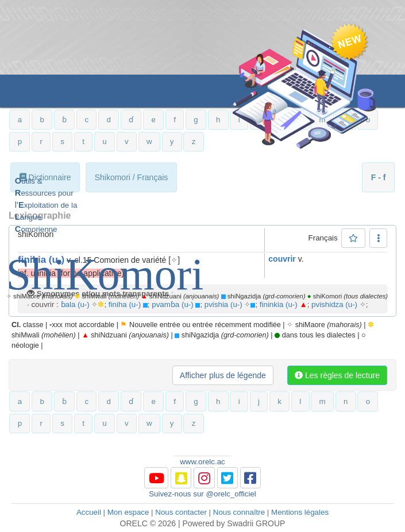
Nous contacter (181, 512)
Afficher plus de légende (223, 375)
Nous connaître (239, 512)
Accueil (89, 512)
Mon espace (128, 512)
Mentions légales (300, 512)
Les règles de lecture (337, 375)
